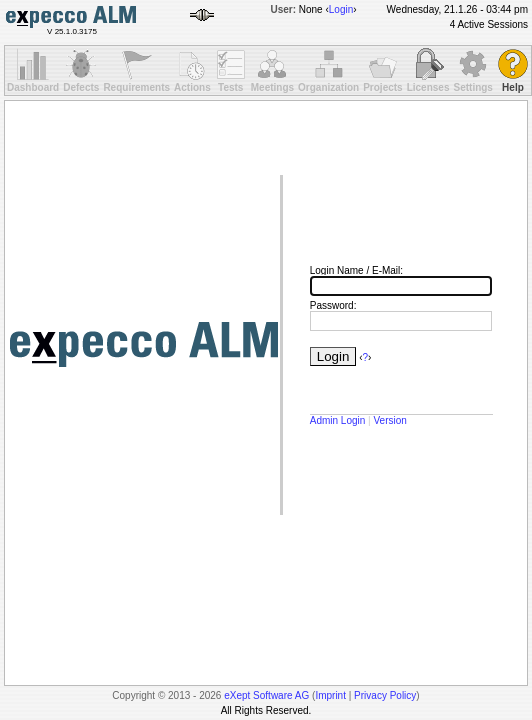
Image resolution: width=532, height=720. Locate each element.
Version (389, 420)
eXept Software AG (266, 695)
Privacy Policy (385, 695)
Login (341, 9)
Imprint (330, 695)
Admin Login (338, 420)
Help (513, 87)
